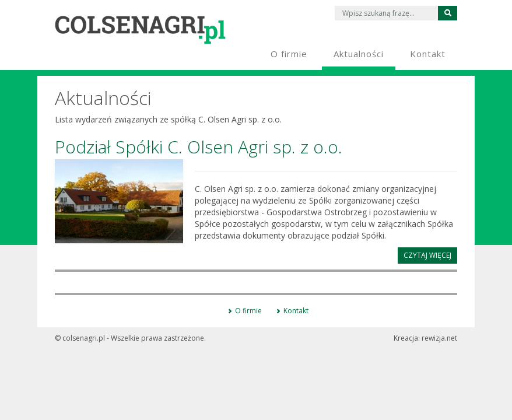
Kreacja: (425, 338)
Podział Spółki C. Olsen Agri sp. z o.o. (199, 147)
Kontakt (296, 311)
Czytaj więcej (427, 255)
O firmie (248, 311)
